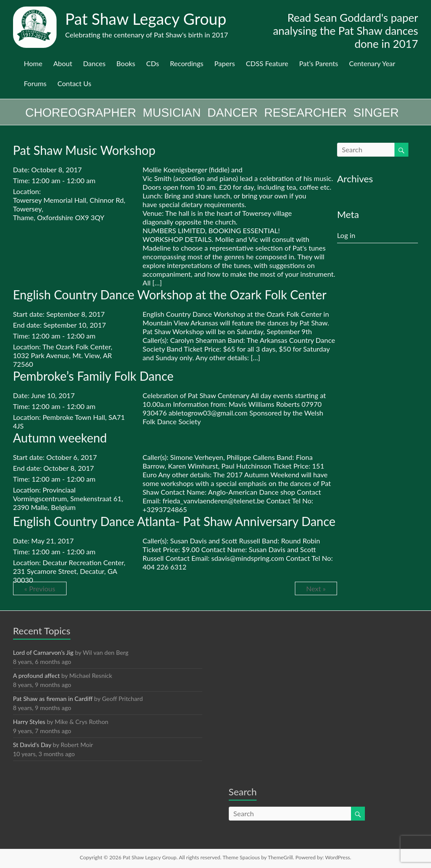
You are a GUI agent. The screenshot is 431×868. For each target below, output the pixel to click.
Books (126, 63)
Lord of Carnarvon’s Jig (43, 652)
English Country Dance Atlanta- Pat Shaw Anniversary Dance (174, 521)
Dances (94, 63)
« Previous (40, 588)
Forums (35, 83)
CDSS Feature (267, 63)
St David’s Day (32, 745)
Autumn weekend (60, 438)
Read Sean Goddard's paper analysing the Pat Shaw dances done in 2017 (346, 30)
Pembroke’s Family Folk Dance (93, 376)
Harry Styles (29, 722)
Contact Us (74, 83)
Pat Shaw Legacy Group (146, 19)
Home (33, 63)
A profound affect (37, 675)
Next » (316, 588)
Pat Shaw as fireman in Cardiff (53, 699)
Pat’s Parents (319, 63)
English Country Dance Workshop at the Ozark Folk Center (170, 295)
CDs (153, 63)
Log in (346, 235)
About (63, 63)
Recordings (187, 63)
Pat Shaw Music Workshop (84, 150)
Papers (225, 63)
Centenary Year (372, 63)
